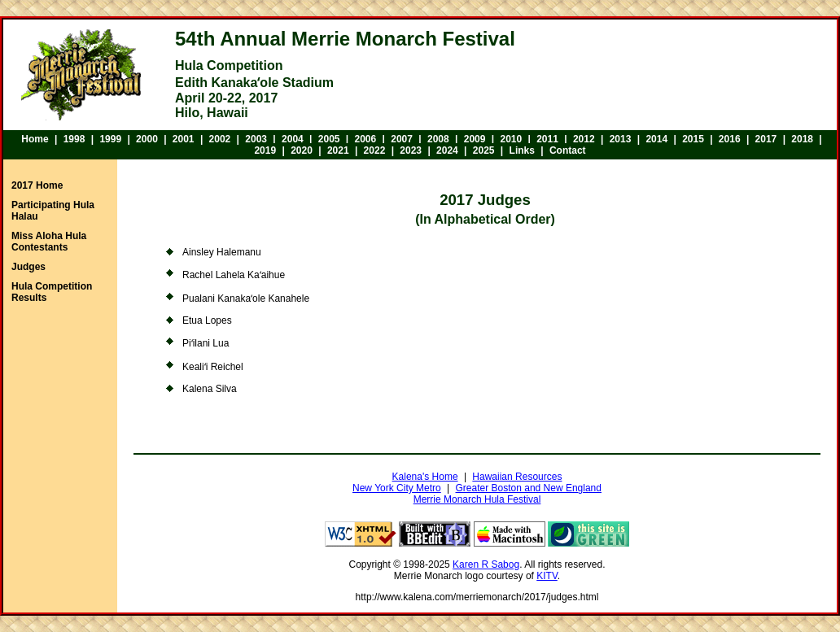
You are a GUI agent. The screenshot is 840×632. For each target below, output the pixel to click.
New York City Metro (397, 488)
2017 (766, 139)
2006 (366, 139)
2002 (220, 139)
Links (522, 150)
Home (35, 139)
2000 (147, 139)
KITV (547, 576)
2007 (402, 139)
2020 (302, 150)
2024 (447, 150)
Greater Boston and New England (529, 488)
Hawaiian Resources (517, 477)
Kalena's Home (425, 477)
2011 (547, 139)
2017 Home (37, 185)
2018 (802, 139)
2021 (338, 150)
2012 (584, 139)
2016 (730, 139)
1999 (110, 139)
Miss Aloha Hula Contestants (49, 242)
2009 (475, 139)
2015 (693, 139)
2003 (256, 139)
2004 (293, 139)
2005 (329, 139)
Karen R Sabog (486, 564)
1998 (74, 139)
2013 (621, 139)
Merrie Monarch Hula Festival (477, 499)
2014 (656, 139)
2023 (411, 150)
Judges (28, 267)
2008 (438, 139)
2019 (265, 150)
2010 (511, 139)
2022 (375, 150)
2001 (184, 139)
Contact (568, 150)
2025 (484, 150)
